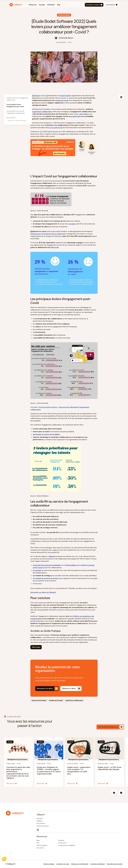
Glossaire (61, 840)
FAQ (38, 843)
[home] (16, 5)
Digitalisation (35, 96)
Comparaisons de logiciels (67, 845)
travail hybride (65, 96)
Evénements (62, 843)
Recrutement (41, 823)
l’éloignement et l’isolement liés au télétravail (48, 234)
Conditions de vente (63, 864)
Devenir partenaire (43, 826)
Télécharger (36, 647)
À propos (42, 5)
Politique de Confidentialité (80, 864)
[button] (26, 5)
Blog (59, 5)
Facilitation (51, 5)
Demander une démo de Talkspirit (43, 592)
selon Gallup (84, 114)
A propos (40, 818)
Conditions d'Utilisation (98, 864)
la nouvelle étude (56, 128)
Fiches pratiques (42, 845)
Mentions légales (49, 864)
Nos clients (40, 848)
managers (72, 224)
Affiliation (40, 821)
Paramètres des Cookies (115, 864)
